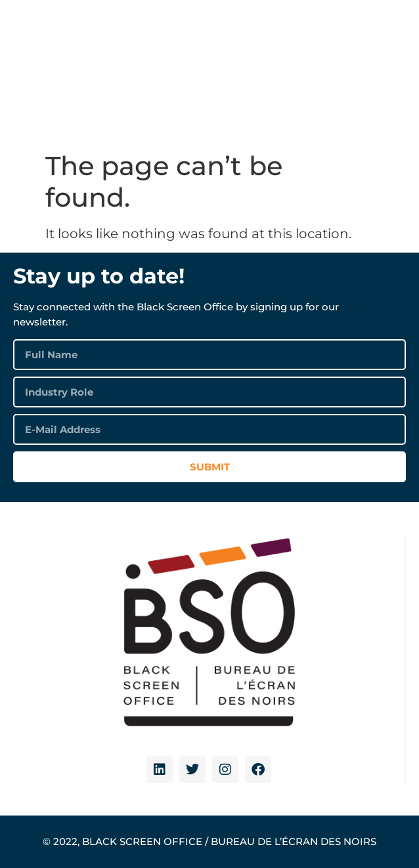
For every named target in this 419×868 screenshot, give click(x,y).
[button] (390, 56)
